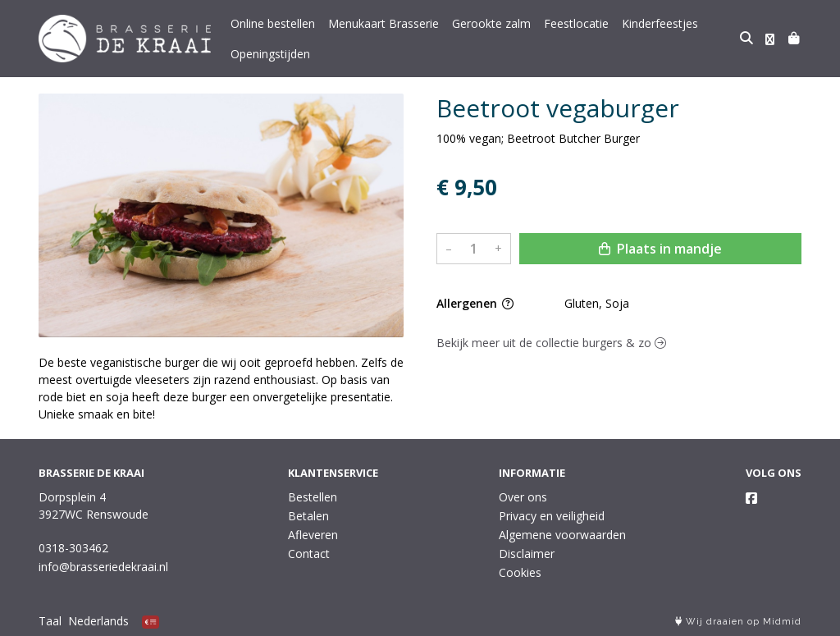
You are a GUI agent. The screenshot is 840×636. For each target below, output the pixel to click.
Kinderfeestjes (660, 23)
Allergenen (475, 303)
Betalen (308, 516)
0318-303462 (73, 548)
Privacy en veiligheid (552, 516)
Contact (309, 554)
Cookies (520, 572)
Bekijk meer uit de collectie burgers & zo (551, 343)
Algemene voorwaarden (562, 535)
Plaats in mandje (660, 249)
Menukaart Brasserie (383, 23)
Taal (50, 621)
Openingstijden (270, 54)
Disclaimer (527, 554)
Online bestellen (273, 23)
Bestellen (313, 497)
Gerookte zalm (491, 23)
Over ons (523, 497)
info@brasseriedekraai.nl (103, 567)
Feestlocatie (576, 23)
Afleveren (313, 535)
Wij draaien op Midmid (738, 622)
